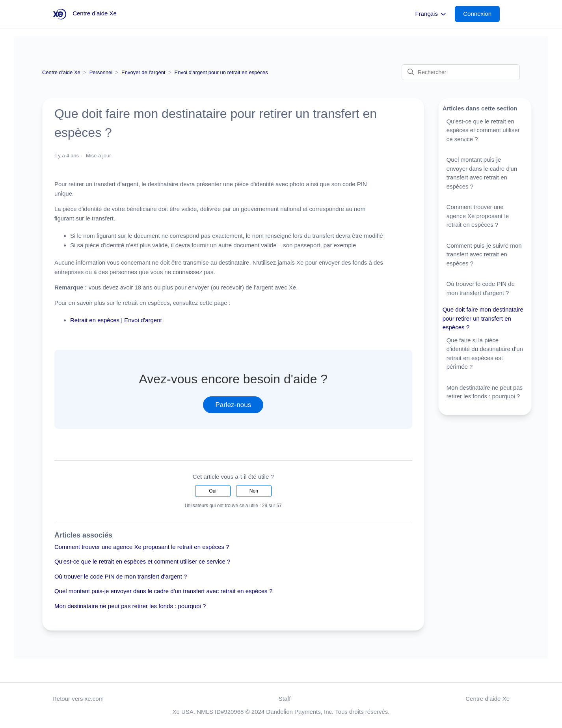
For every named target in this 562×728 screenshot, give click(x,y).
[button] (481, 14)
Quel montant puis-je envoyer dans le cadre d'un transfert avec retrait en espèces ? (163, 591)
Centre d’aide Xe (61, 72)
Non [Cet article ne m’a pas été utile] (254, 491)
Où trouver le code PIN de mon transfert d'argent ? (121, 576)
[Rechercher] (461, 72)
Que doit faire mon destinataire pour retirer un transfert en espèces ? (483, 318)
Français (431, 14)
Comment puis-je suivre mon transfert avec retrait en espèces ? (484, 254)
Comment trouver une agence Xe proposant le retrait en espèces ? (142, 547)
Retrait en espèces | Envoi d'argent (116, 320)
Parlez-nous (233, 405)
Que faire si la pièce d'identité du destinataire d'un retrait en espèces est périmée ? (485, 354)
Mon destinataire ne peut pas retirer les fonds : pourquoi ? (130, 606)
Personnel (101, 72)
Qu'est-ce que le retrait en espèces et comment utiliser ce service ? (142, 561)
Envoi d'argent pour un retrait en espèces (221, 72)
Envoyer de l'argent (143, 72)
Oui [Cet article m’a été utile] (213, 491)
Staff (285, 699)
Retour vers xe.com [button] (78, 699)
